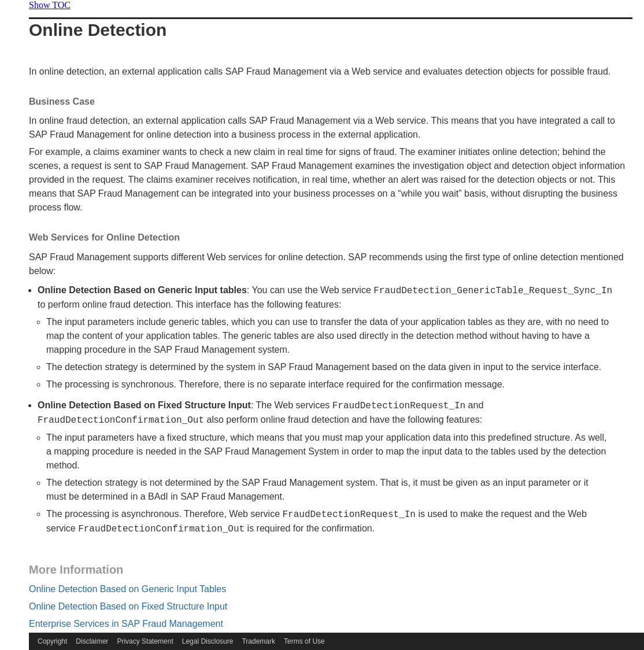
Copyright (52, 641)
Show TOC (50, 5)
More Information (76, 570)
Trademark (258, 641)
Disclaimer (92, 641)
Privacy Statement (145, 641)
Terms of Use (304, 641)
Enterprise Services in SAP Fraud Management (126, 624)
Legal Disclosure (208, 641)
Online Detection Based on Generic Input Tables (127, 589)
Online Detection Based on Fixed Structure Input (128, 606)
